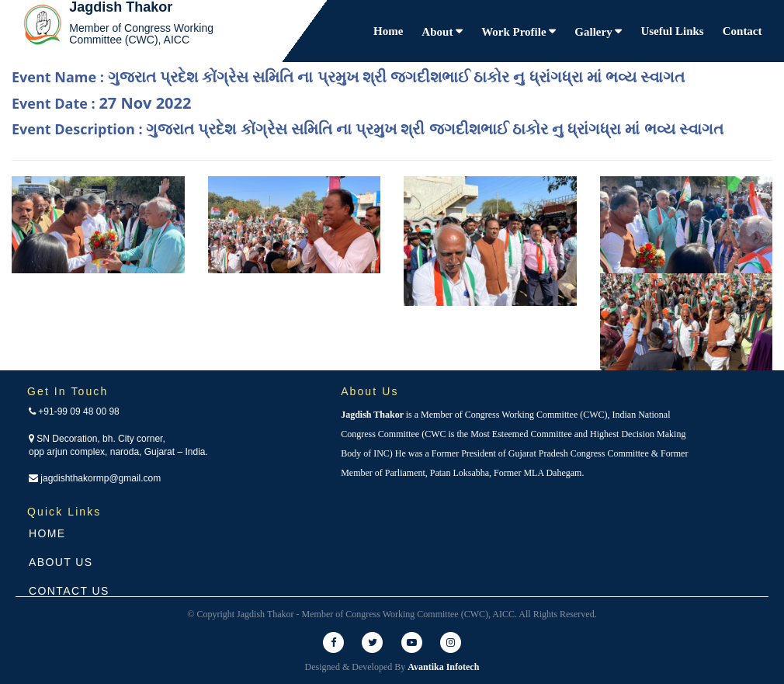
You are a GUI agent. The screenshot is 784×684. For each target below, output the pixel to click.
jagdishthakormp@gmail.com (95, 478)
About (439, 32)
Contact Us (69, 591)
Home (388, 31)
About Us (61, 562)
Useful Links (672, 31)
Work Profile (515, 32)
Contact (742, 31)
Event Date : (101, 103)
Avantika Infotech (443, 667)
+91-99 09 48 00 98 (74, 411)
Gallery (595, 32)
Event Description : (368, 128)
